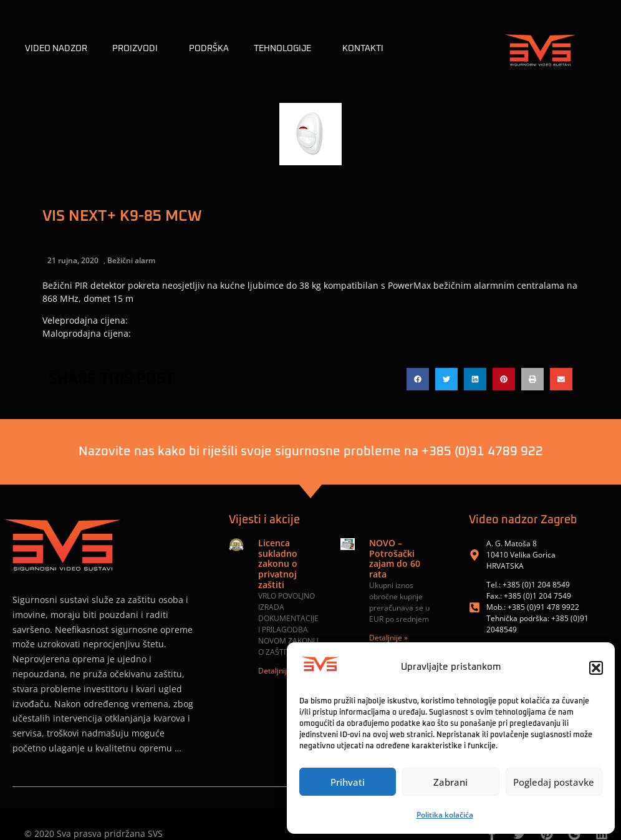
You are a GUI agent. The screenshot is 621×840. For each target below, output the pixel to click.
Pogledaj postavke (554, 782)
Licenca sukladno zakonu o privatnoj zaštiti (278, 564)
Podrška (209, 49)
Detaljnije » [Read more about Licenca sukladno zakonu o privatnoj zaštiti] (277, 671)
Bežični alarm (131, 260)
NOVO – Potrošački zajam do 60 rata (395, 558)
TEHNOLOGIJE (286, 49)
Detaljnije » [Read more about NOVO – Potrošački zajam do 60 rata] (388, 638)
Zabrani (450, 782)
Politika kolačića (445, 815)
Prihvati (348, 782)
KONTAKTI (363, 49)
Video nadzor (56, 49)
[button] (596, 668)
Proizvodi (138, 49)
